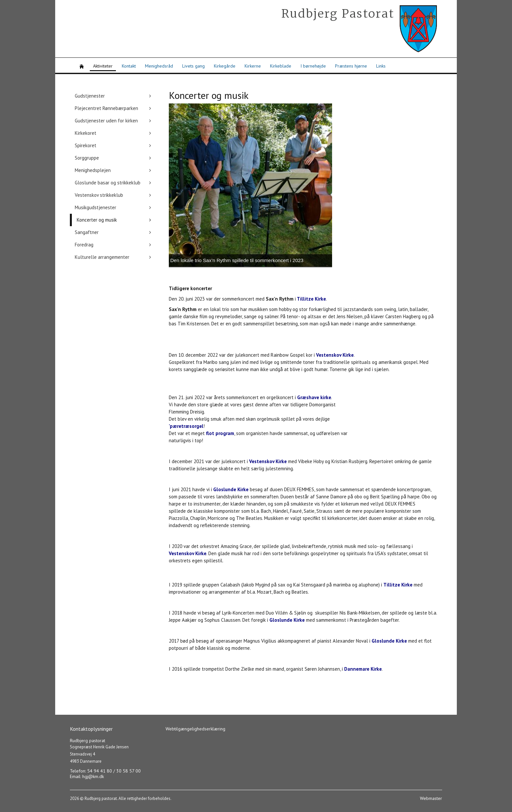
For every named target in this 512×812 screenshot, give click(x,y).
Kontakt (129, 66)
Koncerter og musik (97, 220)
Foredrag (84, 245)
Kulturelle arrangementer (102, 257)
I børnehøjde (313, 66)
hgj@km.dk (93, 776)
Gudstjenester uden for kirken (106, 121)
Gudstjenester (90, 96)
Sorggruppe (87, 158)
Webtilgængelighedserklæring (195, 729)
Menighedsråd (159, 66)
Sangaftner (87, 232)
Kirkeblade (281, 66)
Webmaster (431, 798)
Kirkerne (253, 66)
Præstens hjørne (351, 66)
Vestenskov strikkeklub (99, 195)
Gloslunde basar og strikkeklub (108, 183)
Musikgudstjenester (96, 207)
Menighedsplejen (93, 170)
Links (381, 66)
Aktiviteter (103, 66)
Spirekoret (86, 145)
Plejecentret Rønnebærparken (106, 108)
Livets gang (193, 66)
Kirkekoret (86, 133)
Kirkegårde (225, 66)
